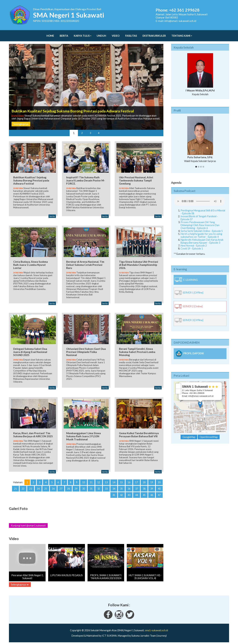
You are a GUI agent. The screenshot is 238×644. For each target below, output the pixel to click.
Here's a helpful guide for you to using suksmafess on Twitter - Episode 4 (201, 232)
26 (53, 488)
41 (114, 494)
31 (91, 488)
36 (129, 488)
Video (116, 34)
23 (31, 488)
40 (159, 488)
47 (159, 494)
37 (137, 488)
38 (144, 488)
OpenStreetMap (209, 428)
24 (38, 488)
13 (106, 481)
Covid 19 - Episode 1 (192, 245)
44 (137, 494)
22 (23, 488)
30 (84, 488)
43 (129, 494)
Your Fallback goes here (199, 198)
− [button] (178, 388)
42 (121, 494)
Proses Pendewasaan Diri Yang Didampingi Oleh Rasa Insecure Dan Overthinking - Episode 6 (200, 222)
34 (114, 488)
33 (106, 488)
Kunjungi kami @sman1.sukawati (28, 525)
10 (84, 481)
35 (121, 488)
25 (46, 488)
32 (99, 488)
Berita (64, 34)
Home (50, 34)
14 (114, 481)
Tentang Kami (181, 34)
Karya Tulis (82, 34)
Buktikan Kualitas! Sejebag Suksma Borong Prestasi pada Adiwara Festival (73, 108)
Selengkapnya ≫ (20, 584)
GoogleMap (189, 434)
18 (144, 481)
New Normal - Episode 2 (194, 242)
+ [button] (178, 383)
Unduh (101, 34)
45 (144, 494)
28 (68, 488)
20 (159, 481)
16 (129, 481)
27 (61, 488)
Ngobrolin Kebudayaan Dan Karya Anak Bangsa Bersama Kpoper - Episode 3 (202, 238)
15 (121, 481)
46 (152, 494)
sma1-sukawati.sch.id (156, 629)
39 (152, 488)
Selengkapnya (21, 121)
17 (137, 481)
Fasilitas (131, 34)
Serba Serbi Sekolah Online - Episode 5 (202, 227)
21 (15, 488)
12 (99, 481)
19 (152, 481)
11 (91, 481)
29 (76, 488)
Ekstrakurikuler (154, 34)
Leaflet (196, 428)
